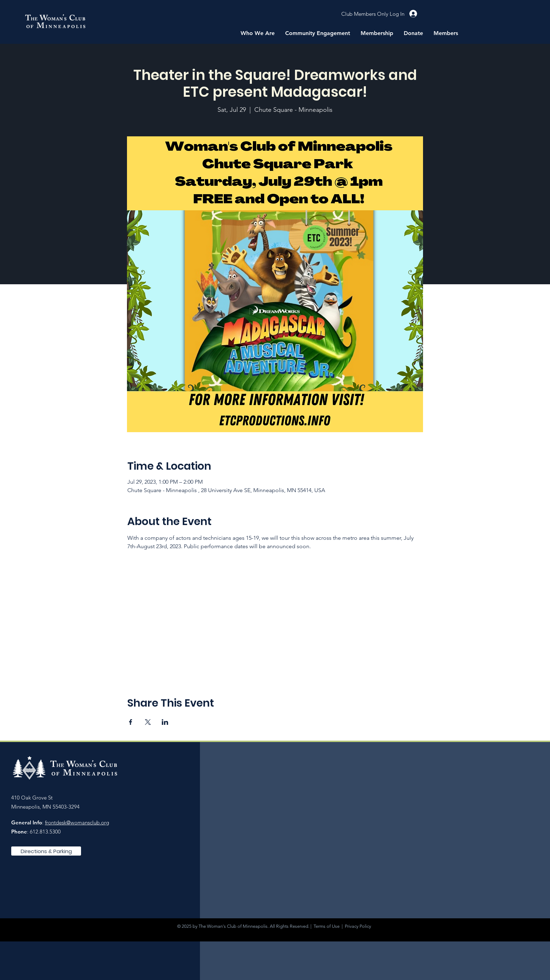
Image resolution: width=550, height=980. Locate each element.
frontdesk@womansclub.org (77, 822)
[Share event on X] (148, 722)
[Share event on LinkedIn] (165, 722)
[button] (258, 33)
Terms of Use (327, 926)
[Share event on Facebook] (131, 722)
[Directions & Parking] (46, 851)
